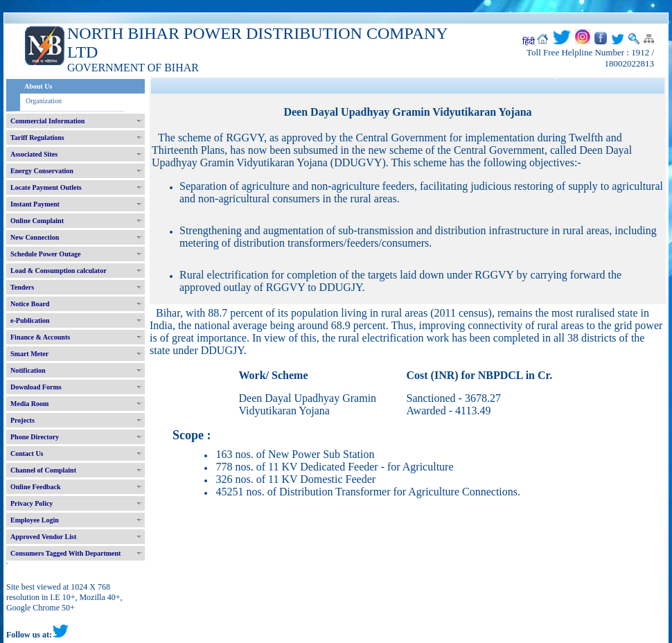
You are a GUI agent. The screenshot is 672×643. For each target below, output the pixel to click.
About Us (38, 86)
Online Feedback (36, 487)
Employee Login (35, 520)
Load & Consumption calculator (59, 271)
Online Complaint (37, 221)
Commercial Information (47, 121)
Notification (28, 370)
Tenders (22, 287)
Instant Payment (35, 204)
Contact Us (27, 453)
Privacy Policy (32, 503)
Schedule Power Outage (45, 254)
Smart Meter (29, 354)
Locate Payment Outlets (46, 187)
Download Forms (36, 387)
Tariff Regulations (37, 138)
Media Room (29, 404)
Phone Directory (35, 437)
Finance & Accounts (40, 337)
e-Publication (30, 320)
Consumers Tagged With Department (65, 553)
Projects (23, 420)
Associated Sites (34, 154)
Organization (44, 101)
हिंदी (529, 42)
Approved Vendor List (43, 537)
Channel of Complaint (43, 470)
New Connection (35, 237)
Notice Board (30, 304)
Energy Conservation (42, 171)
